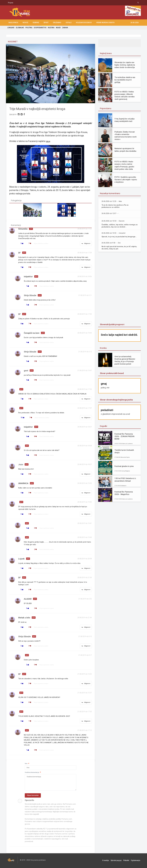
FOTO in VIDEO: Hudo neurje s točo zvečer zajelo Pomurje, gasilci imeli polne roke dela (124, 165)
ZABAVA (64, 28)
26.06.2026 (135, 23)
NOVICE (25, 23)
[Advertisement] (120, 288)
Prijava (11, 3)
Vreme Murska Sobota (105, 23)
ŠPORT (46, 23)
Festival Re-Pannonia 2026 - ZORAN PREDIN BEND (124, 436)
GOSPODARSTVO (40, 28)
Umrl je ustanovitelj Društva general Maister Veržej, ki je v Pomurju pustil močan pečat (125, 360)
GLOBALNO (20, 28)
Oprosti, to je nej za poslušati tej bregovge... (120, 237)
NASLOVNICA (13, 23)
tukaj (49, 141)
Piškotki (128, 861)
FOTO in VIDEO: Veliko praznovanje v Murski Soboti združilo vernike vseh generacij (124, 95)
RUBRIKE (36, 23)
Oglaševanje (136, 861)
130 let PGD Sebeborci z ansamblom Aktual (125, 480)
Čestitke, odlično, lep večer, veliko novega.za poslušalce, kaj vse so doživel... (120, 226)
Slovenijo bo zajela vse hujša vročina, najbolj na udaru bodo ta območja (125, 65)
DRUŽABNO (57, 23)
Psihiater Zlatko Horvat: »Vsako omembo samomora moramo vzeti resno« (125, 136)
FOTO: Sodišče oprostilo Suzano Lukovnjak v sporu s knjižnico (126, 180)
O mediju (109, 861)
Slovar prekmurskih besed (112, 373)
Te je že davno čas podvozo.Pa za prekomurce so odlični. (116, 206)
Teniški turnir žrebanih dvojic (124, 451)
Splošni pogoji (118, 861)
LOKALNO (11, 28)
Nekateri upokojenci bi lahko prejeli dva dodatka (125, 150)
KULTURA (51, 28)
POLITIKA (29, 28)
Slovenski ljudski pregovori (112, 324)
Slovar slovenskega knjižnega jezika (116, 400)
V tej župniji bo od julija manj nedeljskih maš (124, 120)
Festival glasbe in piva (124, 466)
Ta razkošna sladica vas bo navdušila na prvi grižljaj (125, 80)
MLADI (58, 28)
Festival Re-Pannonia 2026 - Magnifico (123, 493)
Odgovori (86, 244)
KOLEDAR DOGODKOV (84, 23)
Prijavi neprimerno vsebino (41, 244)
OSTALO (69, 23)
